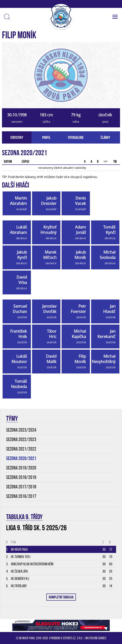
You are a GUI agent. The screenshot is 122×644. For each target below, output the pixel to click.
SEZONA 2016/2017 (21, 496)
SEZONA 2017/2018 (21, 487)
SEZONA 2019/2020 (21, 468)
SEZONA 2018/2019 (21, 477)
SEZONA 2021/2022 (21, 449)
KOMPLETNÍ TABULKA (61, 597)
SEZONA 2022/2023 (21, 439)
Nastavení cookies (96, 638)
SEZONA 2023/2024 (21, 430)
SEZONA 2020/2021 (21, 458)
